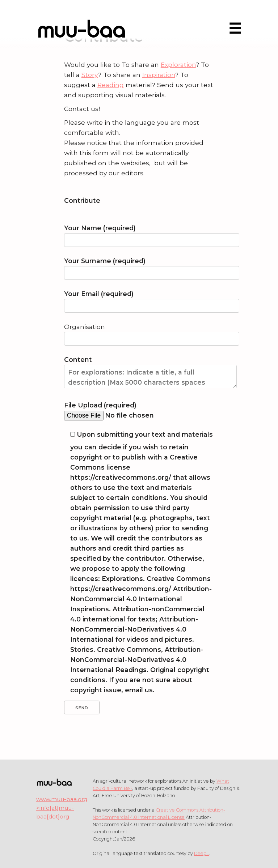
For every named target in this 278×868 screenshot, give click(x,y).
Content (139, 375)
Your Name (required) (139, 234)
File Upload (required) (138, 410)
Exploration (178, 65)
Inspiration (159, 75)
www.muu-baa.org (62, 799)
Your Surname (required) (139, 267)
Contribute (82, 200)
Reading (111, 85)
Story (90, 75)
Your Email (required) (139, 300)
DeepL (201, 853)
